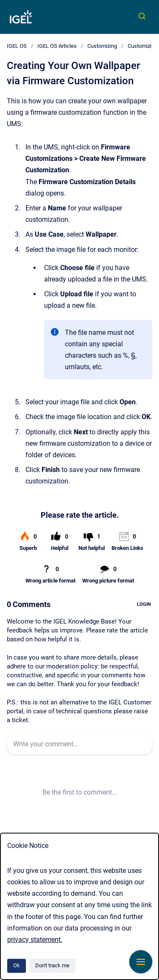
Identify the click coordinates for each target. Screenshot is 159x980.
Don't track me (52, 965)
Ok (17, 965)
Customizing (102, 46)
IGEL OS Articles (57, 46)
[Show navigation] (141, 962)
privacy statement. (35, 940)
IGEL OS (17, 46)
